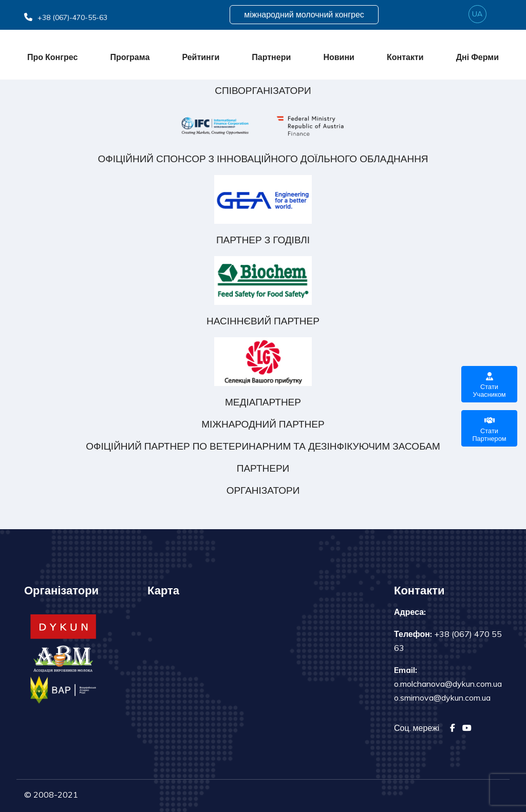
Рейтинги (201, 57)
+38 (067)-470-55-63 (66, 17)
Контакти (405, 57)
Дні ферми (477, 57)
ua (477, 14)
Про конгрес (52, 57)
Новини (339, 57)
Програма (130, 57)
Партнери (271, 57)
